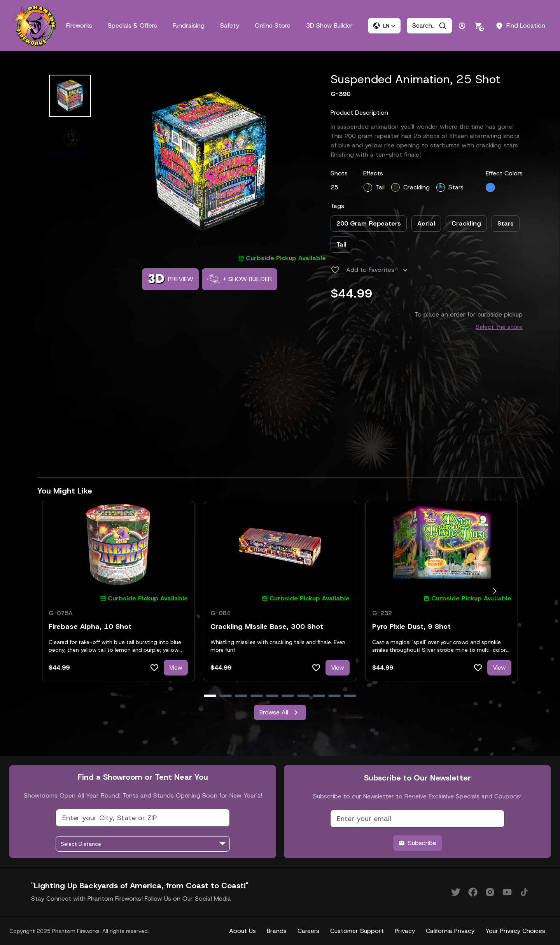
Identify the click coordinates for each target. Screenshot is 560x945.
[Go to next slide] (494, 591)
